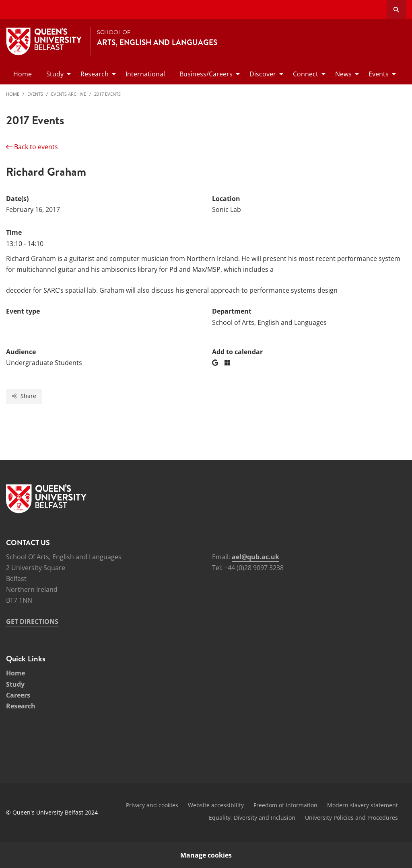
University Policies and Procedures (351, 818)
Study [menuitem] (55, 74)
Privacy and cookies (152, 805)
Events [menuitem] (379, 74)
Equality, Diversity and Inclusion (252, 818)
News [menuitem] (343, 74)
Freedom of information (285, 805)
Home (13, 94)
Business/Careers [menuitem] (206, 74)
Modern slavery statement (363, 805)
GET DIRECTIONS (32, 622)
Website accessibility (216, 805)
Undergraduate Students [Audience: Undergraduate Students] (44, 363)
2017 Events (107, 94)
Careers (18, 695)
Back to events (32, 147)
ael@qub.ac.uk (255, 557)
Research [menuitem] (95, 74)
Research (21, 706)
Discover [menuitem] (263, 74)
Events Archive (69, 94)
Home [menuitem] (23, 74)
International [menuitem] (145, 74)
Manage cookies (206, 855)
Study (15, 684)
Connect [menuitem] (306, 74)
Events (35, 94)
